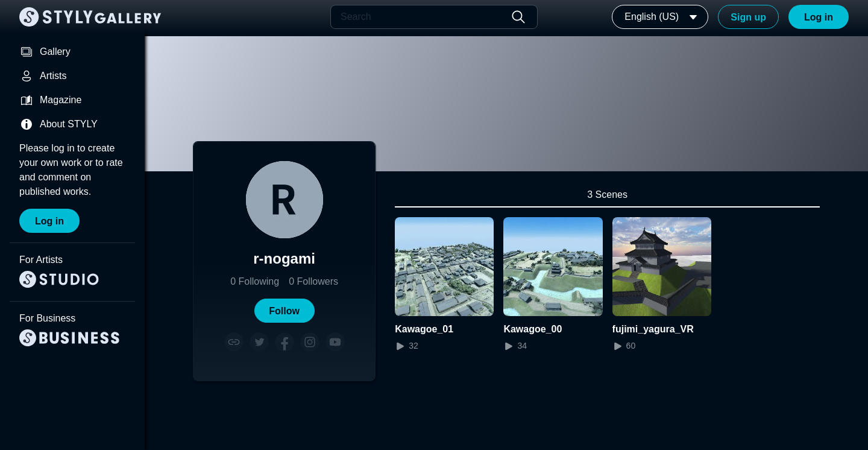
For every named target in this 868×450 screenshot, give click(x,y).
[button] (285, 311)
